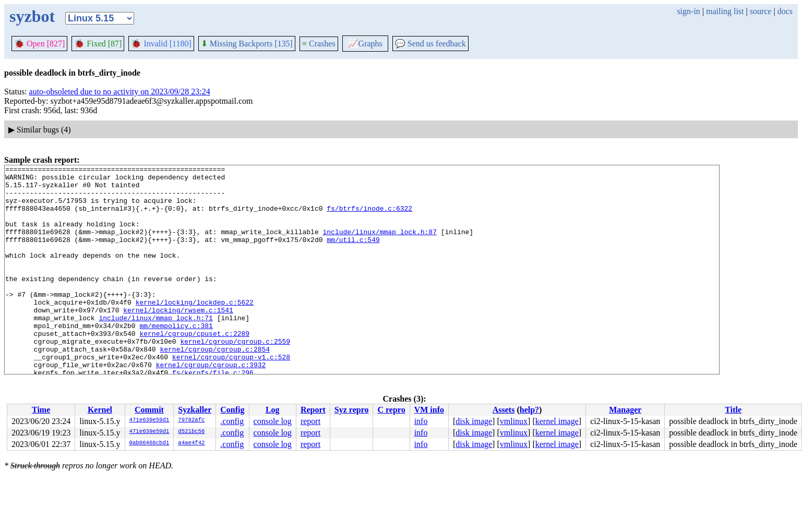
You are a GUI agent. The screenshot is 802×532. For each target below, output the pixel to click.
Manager (625, 410)
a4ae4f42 (191, 443)
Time (41, 410)
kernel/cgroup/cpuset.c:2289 (194, 368)
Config (232, 410)
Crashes (319, 44)
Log (273, 410)
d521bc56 (191, 432)
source (761, 11)
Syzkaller (195, 410)
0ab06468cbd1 (149, 443)
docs (785, 11)
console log (273, 421)
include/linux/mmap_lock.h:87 (379, 246)
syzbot (32, 16)
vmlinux (514, 421)
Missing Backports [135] (247, 44)
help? (529, 410)
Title (733, 410)
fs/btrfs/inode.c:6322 (369, 217)
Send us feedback (430, 44)
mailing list (725, 11)
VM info (429, 410)
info (421, 421)
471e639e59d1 (149, 420)
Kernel (100, 410)
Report (313, 410)
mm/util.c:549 (353, 255)
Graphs (365, 44)
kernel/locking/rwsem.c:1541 (178, 340)
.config (232, 421)
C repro (391, 410)
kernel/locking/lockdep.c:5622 (195, 330)
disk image (474, 421)
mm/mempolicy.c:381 (176, 358)
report (310, 421)
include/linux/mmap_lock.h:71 (155, 349)
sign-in (688, 11)
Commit (149, 410)
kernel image (557, 421)
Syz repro (352, 410)
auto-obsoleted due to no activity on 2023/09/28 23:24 (120, 92)
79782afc (191, 420)
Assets (504, 410)
